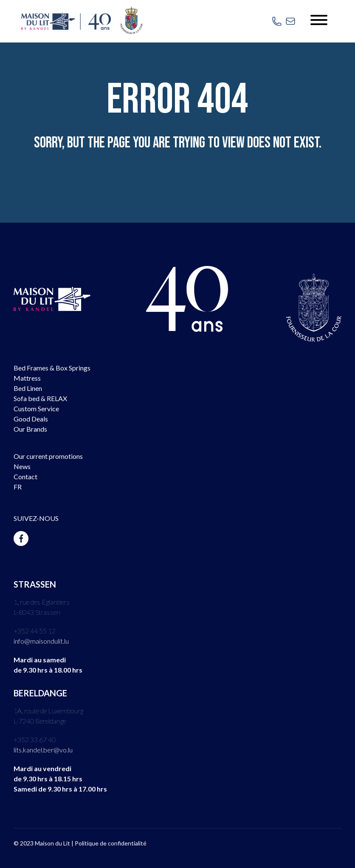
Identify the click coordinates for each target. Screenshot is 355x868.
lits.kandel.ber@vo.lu (43, 750)
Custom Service (36, 409)
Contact (25, 476)
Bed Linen (28, 388)
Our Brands (30, 429)
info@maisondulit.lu (41, 641)
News (22, 466)
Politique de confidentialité (111, 843)
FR (18, 487)
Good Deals (31, 419)
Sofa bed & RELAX (40, 398)
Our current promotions (48, 456)
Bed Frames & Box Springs (52, 368)
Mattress (27, 378)
